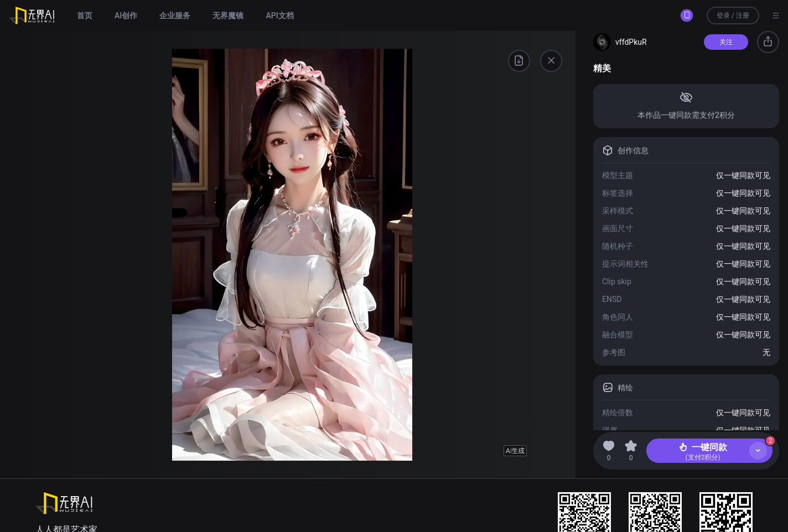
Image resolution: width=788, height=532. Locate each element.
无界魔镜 (228, 15)
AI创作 (126, 15)
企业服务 (175, 15)
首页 (85, 15)
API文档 (279, 15)
